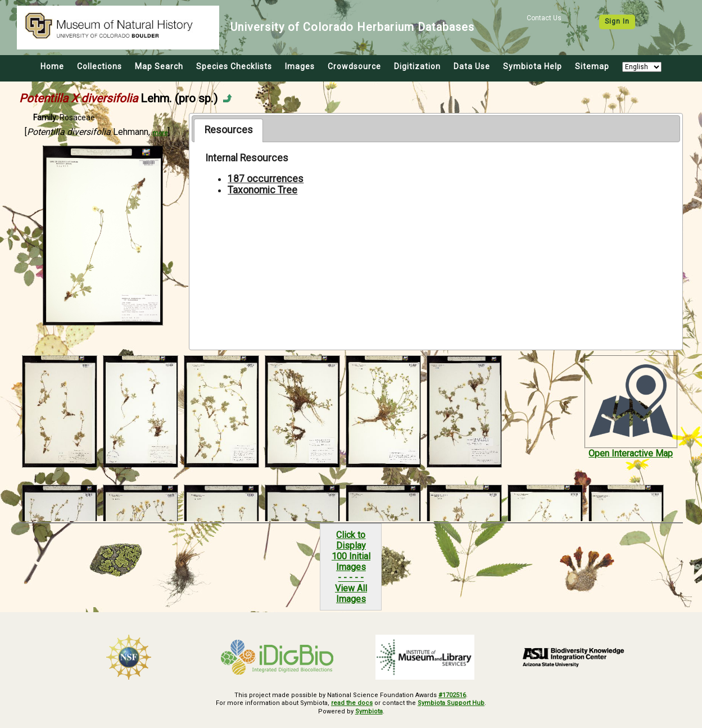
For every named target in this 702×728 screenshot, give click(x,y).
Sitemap (592, 66)
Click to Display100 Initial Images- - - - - (351, 556)
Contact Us (544, 18)
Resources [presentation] (229, 130)
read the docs (352, 703)
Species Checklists (234, 66)
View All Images (351, 594)
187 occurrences (266, 179)
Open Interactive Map (631, 453)
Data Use (472, 66)
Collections (99, 66)
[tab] (228, 130)
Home (52, 66)
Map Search (159, 66)
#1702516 (452, 695)
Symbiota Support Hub (451, 703)
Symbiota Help (533, 66)
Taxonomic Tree (262, 190)
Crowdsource (354, 66)
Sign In (617, 21)
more (160, 133)
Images (300, 66)
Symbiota (369, 711)
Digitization (417, 66)
